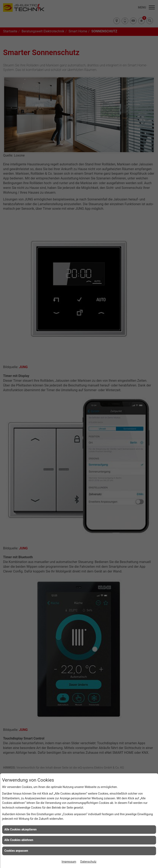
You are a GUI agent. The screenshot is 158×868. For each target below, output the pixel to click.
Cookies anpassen (16, 851)
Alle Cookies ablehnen (19, 840)
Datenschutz (88, 862)
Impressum (69, 862)
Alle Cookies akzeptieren (20, 829)
